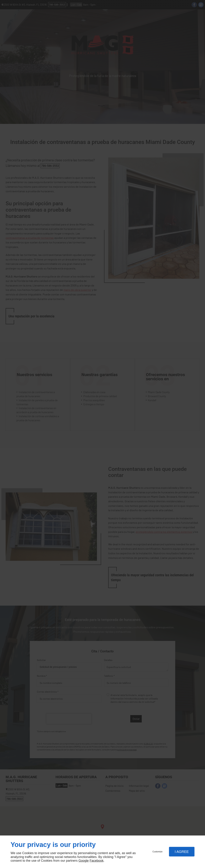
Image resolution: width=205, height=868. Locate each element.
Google (84, 861)
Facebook (97, 861)
